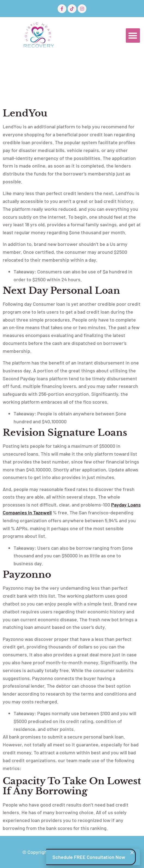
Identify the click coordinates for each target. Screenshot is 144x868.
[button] (133, 35)
